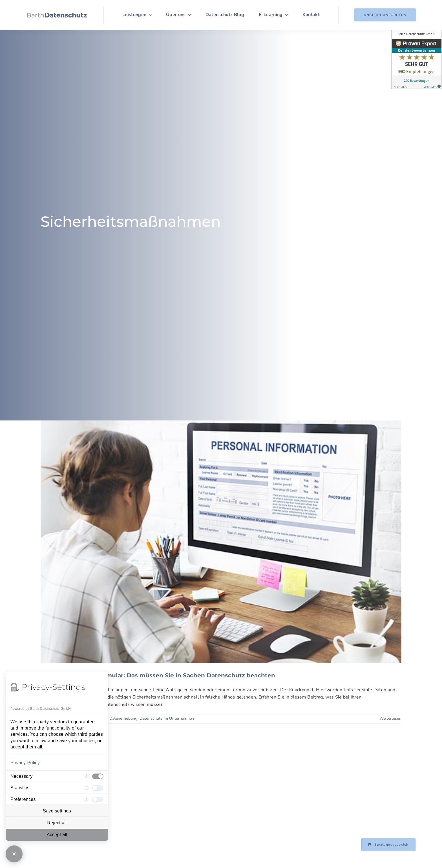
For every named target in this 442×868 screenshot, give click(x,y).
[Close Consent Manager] (14, 854)
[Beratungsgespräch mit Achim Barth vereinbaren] (388, 845)
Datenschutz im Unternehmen (167, 718)
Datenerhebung (123, 718)
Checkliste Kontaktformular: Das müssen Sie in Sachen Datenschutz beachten (158, 675)
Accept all (57, 835)
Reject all (57, 823)
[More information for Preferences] (87, 799)
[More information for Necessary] (87, 776)
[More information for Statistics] (87, 788)
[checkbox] (98, 776)
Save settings (57, 811)
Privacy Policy (25, 763)
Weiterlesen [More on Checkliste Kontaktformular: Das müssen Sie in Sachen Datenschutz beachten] (390, 718)
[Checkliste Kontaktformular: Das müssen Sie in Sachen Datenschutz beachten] (221, 542)
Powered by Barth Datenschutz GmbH (41, 709)
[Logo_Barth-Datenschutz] (57, 15)
